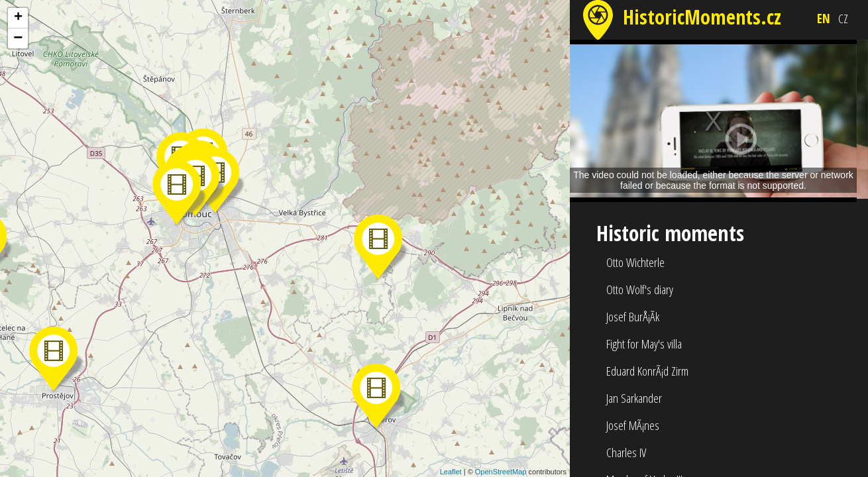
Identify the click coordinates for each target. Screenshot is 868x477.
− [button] (18, 38)
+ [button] (18, 18)
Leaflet (451, 472)
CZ (843, 19)
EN (824, 19)
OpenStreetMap (501, 472)
